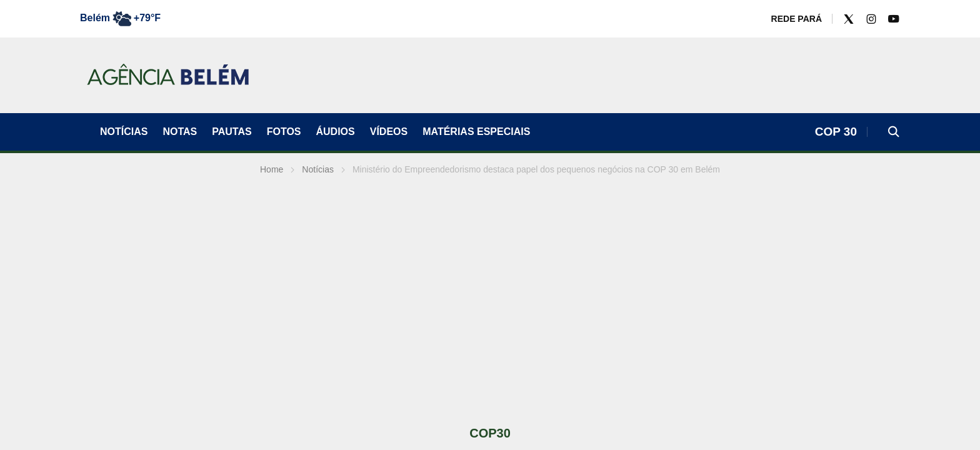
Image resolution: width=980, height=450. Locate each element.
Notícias (124, 132)
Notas (180, 132)
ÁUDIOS (336, 132)
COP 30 (836, 132)
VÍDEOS (389, 132)
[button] (894, 132)
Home (272, 169)
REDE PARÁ (797, 19)
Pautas (232, 132)
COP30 (490, 433)
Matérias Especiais (476, 132)
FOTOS (284, 132)
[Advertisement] (490, 300)
